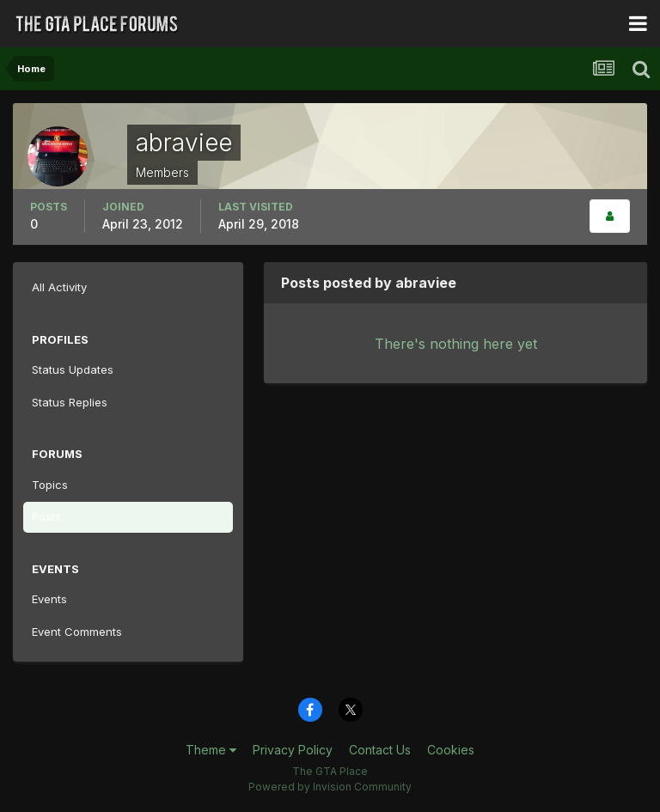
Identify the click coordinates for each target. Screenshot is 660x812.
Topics (50, 485)
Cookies (451, 750)
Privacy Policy (293, 750)
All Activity (59, 287)
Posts (46, 516)
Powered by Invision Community (330, 787)
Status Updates (73, 369)
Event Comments (77, 632)
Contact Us (380, 750)
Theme (211, 750)
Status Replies (70, 402)
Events (49, 599)
